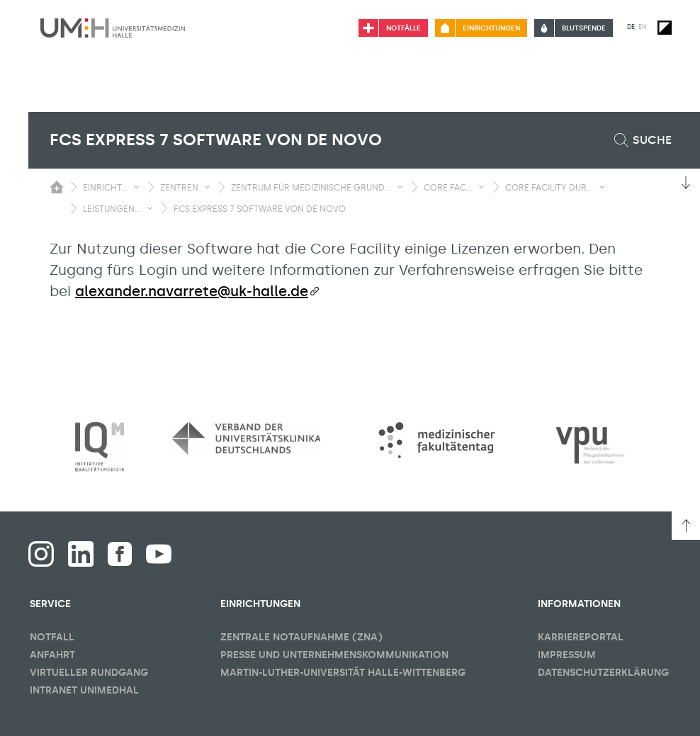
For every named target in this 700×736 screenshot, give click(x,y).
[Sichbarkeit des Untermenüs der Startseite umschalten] (57, 187)
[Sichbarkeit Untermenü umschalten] (136, 187)
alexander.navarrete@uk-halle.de (192, 291)
